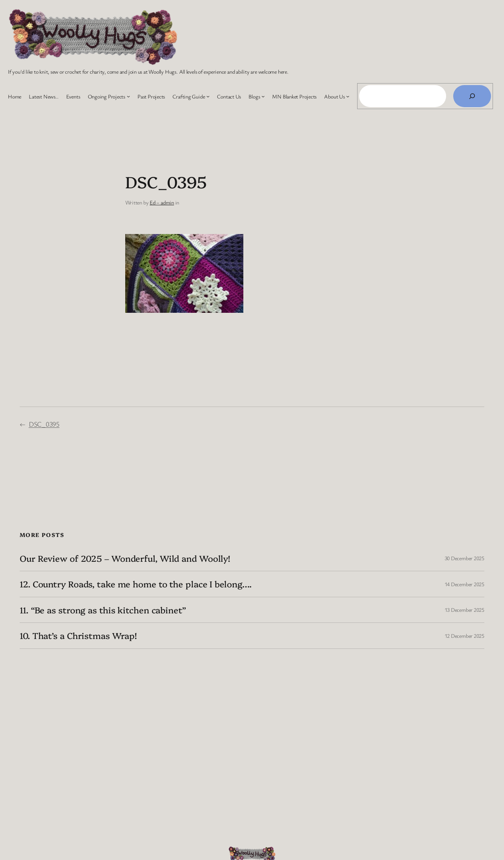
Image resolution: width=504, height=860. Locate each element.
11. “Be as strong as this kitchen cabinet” (103, 610)
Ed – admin (162, 202)
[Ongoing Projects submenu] (128, 96)
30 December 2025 (464, 558)
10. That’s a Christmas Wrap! (78, 635)
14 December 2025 (464, 584)
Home (15, 96)
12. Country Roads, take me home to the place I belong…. (136, 584)
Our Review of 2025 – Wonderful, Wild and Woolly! (125, 558)
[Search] (472, 96)
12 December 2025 (464, 636)
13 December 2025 (464, 610)
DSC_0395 (44, 424)
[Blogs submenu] (263, 96)
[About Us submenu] (348, 96)
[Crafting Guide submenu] (208, 96)
